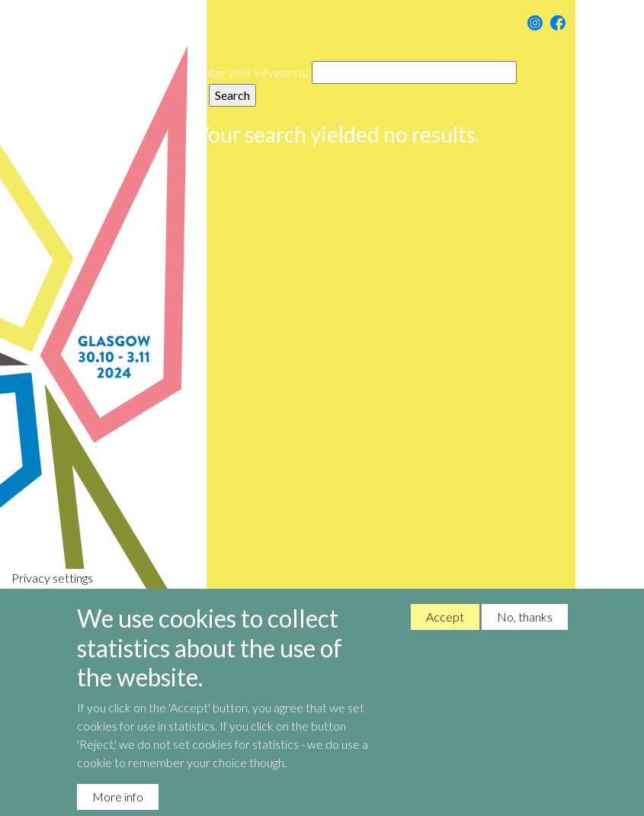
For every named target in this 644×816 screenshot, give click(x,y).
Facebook (558, 23)
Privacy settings (52, 591)
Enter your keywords (252, 72)
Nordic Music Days (117, 408)
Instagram (535, 23)
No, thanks (525, 630)
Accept (445, 630)
